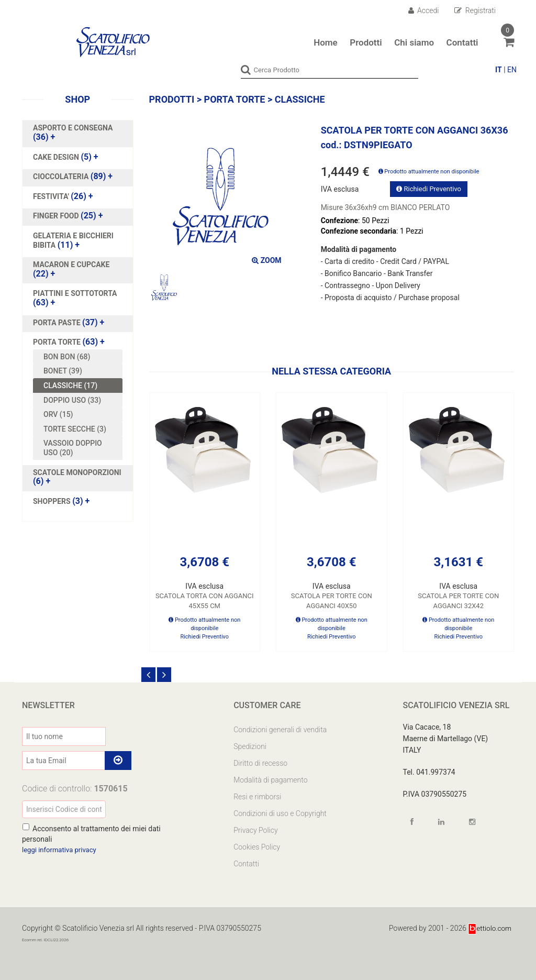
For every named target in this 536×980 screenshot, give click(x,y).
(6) (77, 477)
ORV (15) (58, 414)
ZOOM (266, 260)
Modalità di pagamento (270, 779)
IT (499, 70)
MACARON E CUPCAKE (71, 265)
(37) (69, 322)
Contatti (462, 42)
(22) (71, 269)
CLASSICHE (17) (70, 385)
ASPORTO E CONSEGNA (73, 128)
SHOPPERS (53, 501)
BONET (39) (63, 371)
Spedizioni (250, 746)
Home (326, 42)
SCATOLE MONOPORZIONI (77, 472)
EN (512, 70)
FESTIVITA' (52, 196)
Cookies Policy (257, 846)
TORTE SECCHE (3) (75, 428)
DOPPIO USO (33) (72, 400)
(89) (73, 177)
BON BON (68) (67, 356)
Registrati (475, 10)
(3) (61, 501)
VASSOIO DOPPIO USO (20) (73, 448)
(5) (66, 157)
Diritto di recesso (260, 763)
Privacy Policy (255, 830)
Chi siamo (414, 42)
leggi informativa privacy (62, 849)
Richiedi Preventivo (429, 188)
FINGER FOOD (57, 216)
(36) (73, 133)
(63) (75, 298)
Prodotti (366, 42)
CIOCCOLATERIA (62, 177)
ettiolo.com (489, 928)
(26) (63, 196)
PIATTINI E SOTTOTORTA (75, 293)
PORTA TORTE (58, 342)
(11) (73, 240)
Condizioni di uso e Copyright (280, 813)
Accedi (424, 10)
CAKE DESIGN (57, 157)
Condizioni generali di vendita (280, 729)
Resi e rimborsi (257, 796)
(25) (68, 216)
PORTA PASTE (58, 322)
